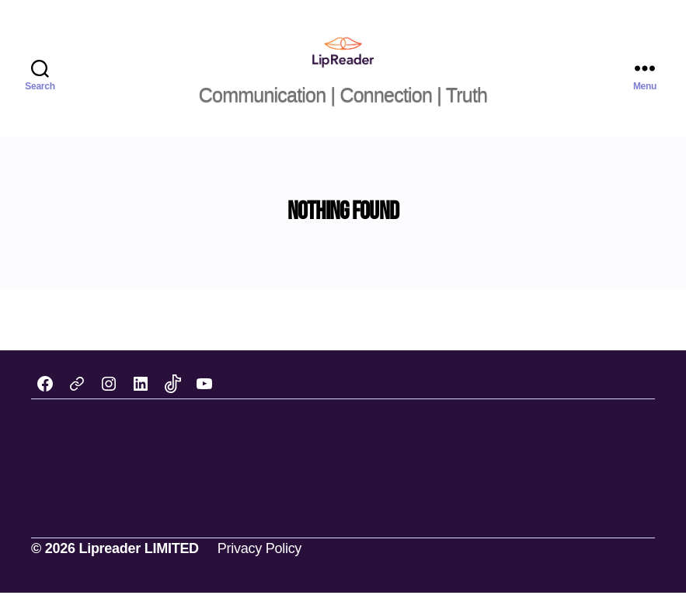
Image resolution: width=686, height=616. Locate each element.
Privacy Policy (259, 572)
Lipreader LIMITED (138, 572)
